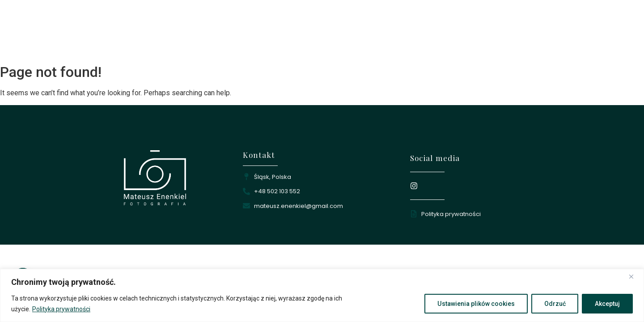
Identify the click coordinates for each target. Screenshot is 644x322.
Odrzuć (555, 304)
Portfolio (411, 34)
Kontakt (494, 34)
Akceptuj (607, 304)
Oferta (453, 34)
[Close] (635, 276)
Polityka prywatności (61, 309)
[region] (322, 295)
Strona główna (314, 34)
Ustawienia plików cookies (476, 304)
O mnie (367, 34)
